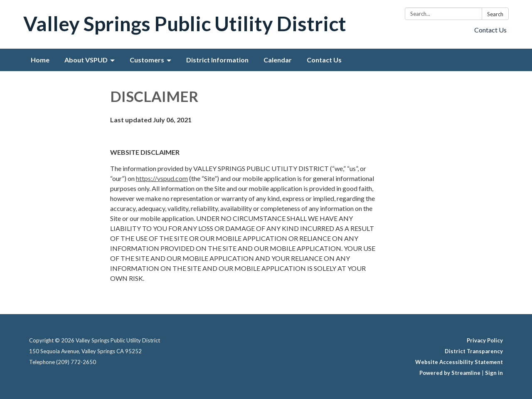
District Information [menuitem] (217, 60)
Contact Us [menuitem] (324, 60)
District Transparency (474, 351)
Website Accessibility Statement (459, 362)
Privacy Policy (485, 340)
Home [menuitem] (40, 60)
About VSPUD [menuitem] (86, 60)
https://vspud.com (162, 178)
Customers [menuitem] (147, 60)
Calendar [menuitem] (278, 60)
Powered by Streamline (450, 373)
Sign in (494, 373)
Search (495, 14)
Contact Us (490, 30)
